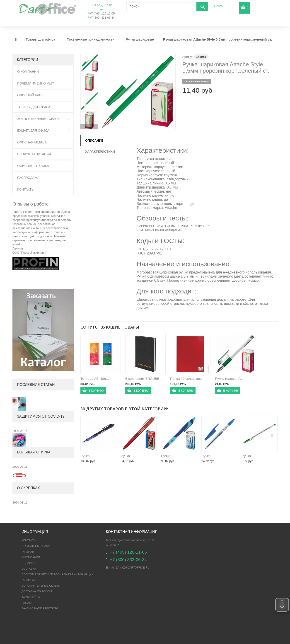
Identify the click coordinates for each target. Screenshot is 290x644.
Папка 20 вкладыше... (187, 379)
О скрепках (28, 488)
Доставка (29, 569)
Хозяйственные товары (39, 119)
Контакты (26, 189)
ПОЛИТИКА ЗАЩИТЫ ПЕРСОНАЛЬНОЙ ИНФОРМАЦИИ (58, 574)
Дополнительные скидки (41, 586)
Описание (94, 140)
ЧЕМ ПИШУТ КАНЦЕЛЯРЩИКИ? (159, 230)
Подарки (28, 563)
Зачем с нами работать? (40, 608)
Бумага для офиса (33, 131)
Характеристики (100, 152)
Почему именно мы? (36, 83)
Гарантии (29, 580)
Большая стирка (34, 452)
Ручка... (86, 456)
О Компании (28, 72)
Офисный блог (30, 95)
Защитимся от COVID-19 (41, 416)
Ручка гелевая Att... (230, 379)
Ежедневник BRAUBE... (144, 379)
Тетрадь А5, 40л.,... (95, 379)
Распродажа (28, 178)
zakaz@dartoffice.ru (133, 568)
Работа (27, 603)
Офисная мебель (32, 142)
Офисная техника (33, 166)
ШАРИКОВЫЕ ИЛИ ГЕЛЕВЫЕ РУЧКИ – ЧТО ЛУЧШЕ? (173, 226)
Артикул (188, 57)
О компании (31, 557)
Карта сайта (31, 597)
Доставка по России (37, 591)
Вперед (89, 127)
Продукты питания (34, 154)
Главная (28, 552)
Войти (219, 6)
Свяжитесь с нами (36, 546)
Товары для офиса (34, 107)
